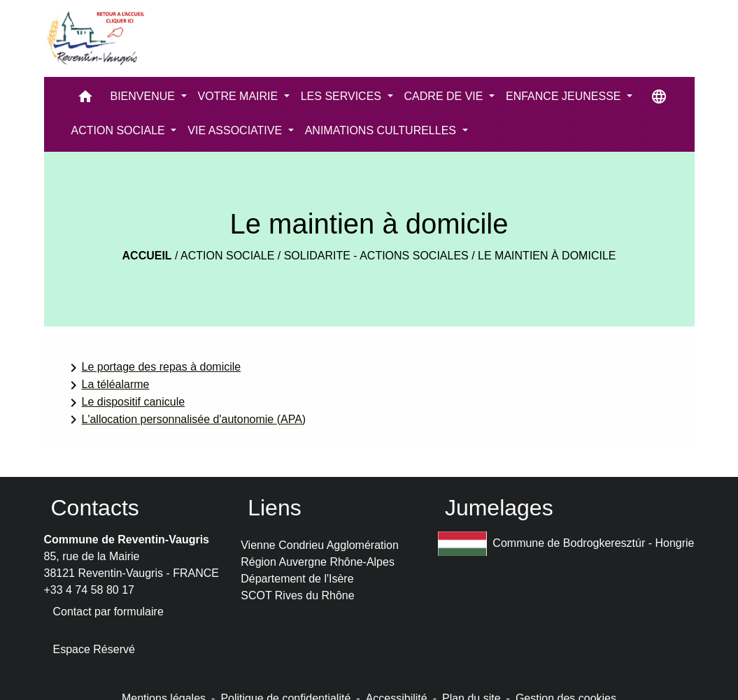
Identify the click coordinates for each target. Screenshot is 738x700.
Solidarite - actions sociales (376, 256)
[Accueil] (95, 38)
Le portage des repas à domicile (153, 368)
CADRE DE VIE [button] (445, 96)
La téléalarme (107, 385)
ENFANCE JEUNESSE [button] (565, 96)
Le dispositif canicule (125, 403)
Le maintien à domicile (547, 256)
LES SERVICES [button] (343, 96)
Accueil (147, 256)
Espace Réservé (94, 649)
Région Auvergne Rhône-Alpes (318, 562)
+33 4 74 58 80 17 (89, 590)
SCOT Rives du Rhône (297, 595)
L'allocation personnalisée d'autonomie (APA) (186, 420)
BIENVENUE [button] (144, 96)
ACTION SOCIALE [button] (120, 130)
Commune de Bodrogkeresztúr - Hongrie (566, 544)
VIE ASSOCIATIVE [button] (236, 130)
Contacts (95, 508)
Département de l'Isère (297, 579)
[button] (85, 100)
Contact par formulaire (108, 612)
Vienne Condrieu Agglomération (320, 545)
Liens (275, 508)
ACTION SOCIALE (227, 256)
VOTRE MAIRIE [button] (240, 96)
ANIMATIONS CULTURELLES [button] (382, 130)
